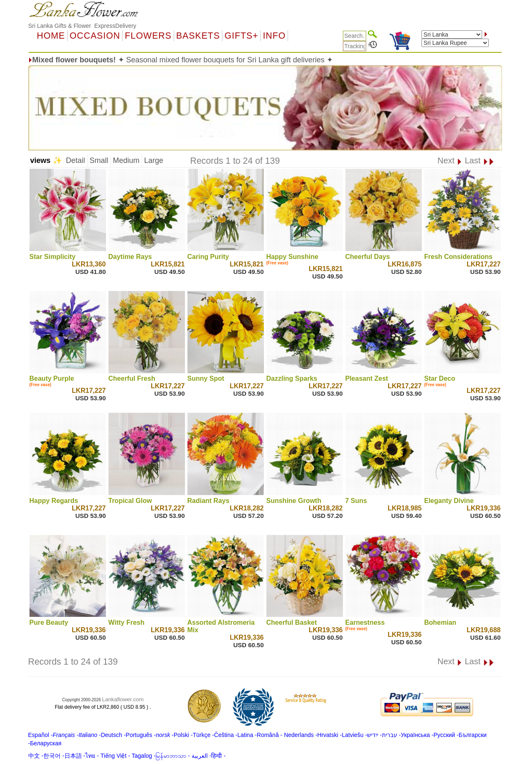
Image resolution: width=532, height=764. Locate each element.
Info (274, 36)
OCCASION (95, 36)
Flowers (148, 36)
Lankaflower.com (123, 699)
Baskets (198, 36)
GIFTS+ (241, 36)
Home (51, 36)
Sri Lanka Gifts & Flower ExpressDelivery (82, 26)
